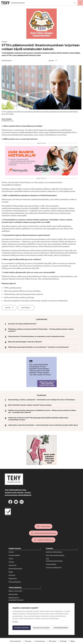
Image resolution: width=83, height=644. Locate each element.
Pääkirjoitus (13, 579)
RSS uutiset (53, 641)
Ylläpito (73, 641)
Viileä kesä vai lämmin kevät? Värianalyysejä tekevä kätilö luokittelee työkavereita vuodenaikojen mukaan (38, 419)
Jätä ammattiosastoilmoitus (54, 560)
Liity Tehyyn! (25, 308)
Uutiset (11, 552)
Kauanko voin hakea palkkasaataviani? (22, 324)
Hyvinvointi (13, 565)
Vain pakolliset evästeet (42, 622)
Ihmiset (11, 562)
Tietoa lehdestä (15, 588)
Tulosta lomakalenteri (54, 568)
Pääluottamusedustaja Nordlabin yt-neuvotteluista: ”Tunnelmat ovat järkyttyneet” (39, 347)
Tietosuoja (28, 641)
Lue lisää (15, 617)
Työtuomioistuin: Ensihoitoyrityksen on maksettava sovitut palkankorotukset (36, 336)
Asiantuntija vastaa (15, 569)
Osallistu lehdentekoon (46, 540)
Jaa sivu (51, 61)
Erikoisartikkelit (14, 555)
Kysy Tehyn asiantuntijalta (55, 555)
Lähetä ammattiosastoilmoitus (45, 533)
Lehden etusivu (15, 548)
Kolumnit (12, 575)
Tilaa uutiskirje (46, 526)
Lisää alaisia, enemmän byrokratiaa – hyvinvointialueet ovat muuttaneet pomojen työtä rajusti (43, 425)
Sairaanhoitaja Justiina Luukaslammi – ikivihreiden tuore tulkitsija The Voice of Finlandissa (42, 400)
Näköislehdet (13, 594)
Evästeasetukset (21, 628)
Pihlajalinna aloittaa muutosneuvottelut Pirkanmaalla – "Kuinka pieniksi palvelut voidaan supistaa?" (41, 330)
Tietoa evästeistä (15, 641)
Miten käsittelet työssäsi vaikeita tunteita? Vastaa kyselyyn (30, 405)
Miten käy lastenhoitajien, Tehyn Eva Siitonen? (25, 342)
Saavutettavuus (40, 641)
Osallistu (49, 548)
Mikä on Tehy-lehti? (15, 591)
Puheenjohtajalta (15, 582)
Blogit (11, 572)
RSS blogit (63, 641)
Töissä (11, 559)
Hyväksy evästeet (21, 622)
